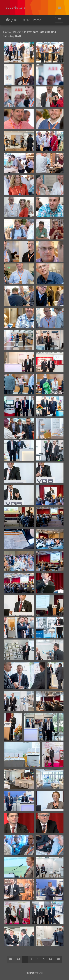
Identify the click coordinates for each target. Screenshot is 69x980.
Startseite (8, 20)
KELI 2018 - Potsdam (30, 20)
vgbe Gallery (16, 7)
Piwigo (40, 973)
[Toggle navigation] (59, 7)
